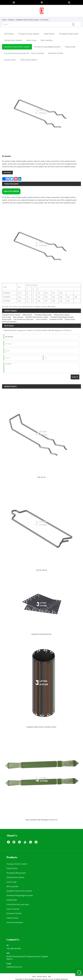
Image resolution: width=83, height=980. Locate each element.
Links (34, 976)
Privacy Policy (42, 976)
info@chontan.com (14, 967)
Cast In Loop (6, 317)
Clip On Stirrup (41, 570)
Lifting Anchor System (62, 315)
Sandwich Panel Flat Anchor (41, 634)
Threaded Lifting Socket (43, 315)
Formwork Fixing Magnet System (62, 317)
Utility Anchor (27, 315)
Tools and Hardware (9, 322)
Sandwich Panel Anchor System (27, 20)
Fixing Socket (7, 319)
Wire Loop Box (18, 317)
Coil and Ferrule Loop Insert (24, 319)
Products (11, 20)
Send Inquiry (7, 173)
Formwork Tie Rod (56, 319)
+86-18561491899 (14, 949)
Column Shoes (70, 319)
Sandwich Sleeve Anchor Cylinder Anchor (41, 727)
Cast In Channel (42, 319)
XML (49, 976)
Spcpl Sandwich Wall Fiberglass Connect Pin (41, 820)
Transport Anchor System (11, 315)
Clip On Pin (41, 477)
